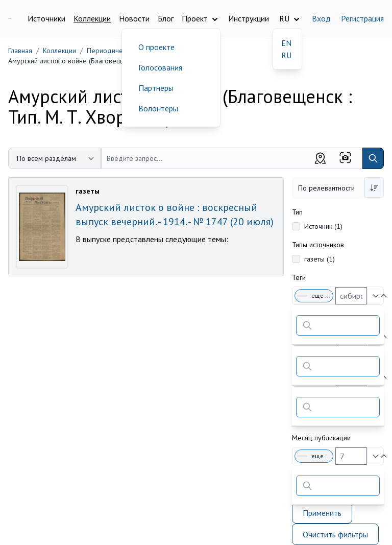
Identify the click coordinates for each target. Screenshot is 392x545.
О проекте (156, 47)
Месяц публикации (321, 438)
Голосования (160, 67)
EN (286, 43)
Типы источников (318, 245)
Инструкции (249, 18)
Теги (299, 277)
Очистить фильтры (335, 534)
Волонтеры (158, 108)
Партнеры (156, 88)
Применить (322, 513)
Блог (166, 18)
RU (286, 55)
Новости (134, 18)
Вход (321, 18)
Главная (20, 51)
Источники (46, 18)
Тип (297, 212)
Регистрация (362, 18)
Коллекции (92, 18)
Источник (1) (323, 226)
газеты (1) (320, 259)
